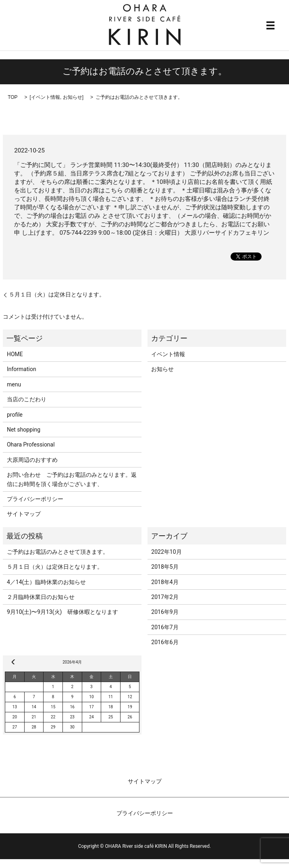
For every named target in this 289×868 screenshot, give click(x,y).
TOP (12, 97)
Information (22, 369)
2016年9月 (165, 612)
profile (15, 415)
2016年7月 (165, 627)
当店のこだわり (27, 399)
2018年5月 (165, 567)
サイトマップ (24, 514)
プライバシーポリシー (35, 499)
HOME (15, 354)
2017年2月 (165, 597)
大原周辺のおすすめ (32, 460)
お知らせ (73, 97)
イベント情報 (46, 97)
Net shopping (24, 430)
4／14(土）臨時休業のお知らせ (46, 582)
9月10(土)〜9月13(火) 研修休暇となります (63, 612)
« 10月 (13, 662)
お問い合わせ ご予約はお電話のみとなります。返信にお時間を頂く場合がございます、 (72, 479)
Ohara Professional (31, 444)
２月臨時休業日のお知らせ (41, 597)
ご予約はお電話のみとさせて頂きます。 (58, 552)
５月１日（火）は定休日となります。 (57, 294)
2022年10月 (166, 552)
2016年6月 (165, 642)
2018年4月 (165, 582)
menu (14, 384)
